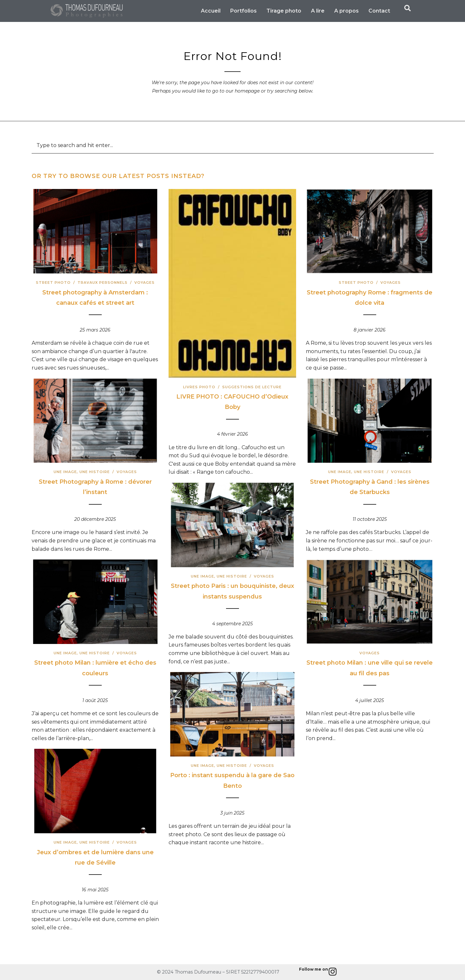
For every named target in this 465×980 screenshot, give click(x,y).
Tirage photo (284, 11)
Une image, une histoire (82, 472)
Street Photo (53, 282)
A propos (346, 11)
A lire (318, 11)
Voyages (145, 282)
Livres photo (199, 387)
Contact (379, 11)
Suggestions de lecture (252, 387)
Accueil (211, 11)
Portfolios (243, 11)
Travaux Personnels (103, 282)
